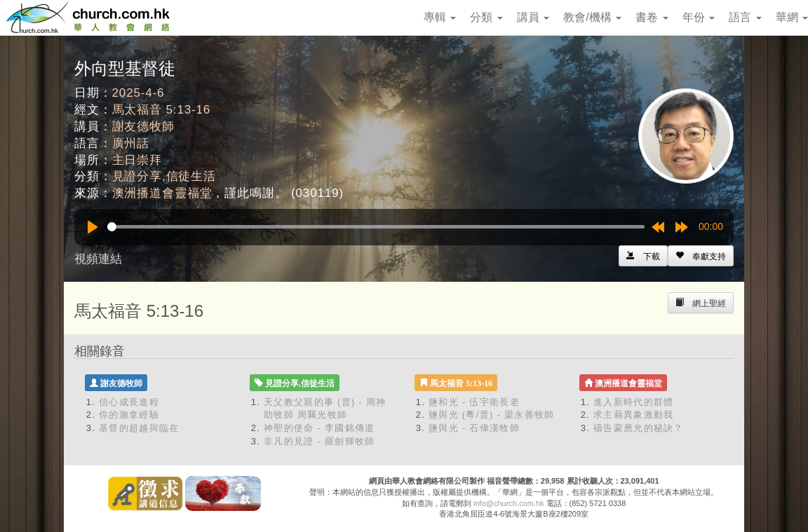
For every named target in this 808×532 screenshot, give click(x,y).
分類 (486, 17)
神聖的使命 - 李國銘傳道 (319, 428)
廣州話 (131, 143)
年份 (699, 17)
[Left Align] (701, 256)
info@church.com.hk (509, 503)
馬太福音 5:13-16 (162, 110)
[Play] (93, 227)
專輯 (440, 17)
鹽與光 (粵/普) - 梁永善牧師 (492, 415)
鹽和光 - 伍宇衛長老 (474, 402)
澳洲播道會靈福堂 (162, 193)
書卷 (652, 17)
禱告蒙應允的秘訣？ (639, 428)
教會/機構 (592, 17)
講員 (533, 17)
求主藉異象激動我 (633, 415)
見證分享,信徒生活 (164, 176)
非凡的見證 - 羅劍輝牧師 (319, 441)
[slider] (376, 227)
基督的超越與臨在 (139, 428)
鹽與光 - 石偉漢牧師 (474, 428)
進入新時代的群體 (633, 402)
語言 (745, 17)
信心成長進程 (129, 402)
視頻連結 (98, 259)
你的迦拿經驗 (129, 415)
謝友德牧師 (143, 127)
